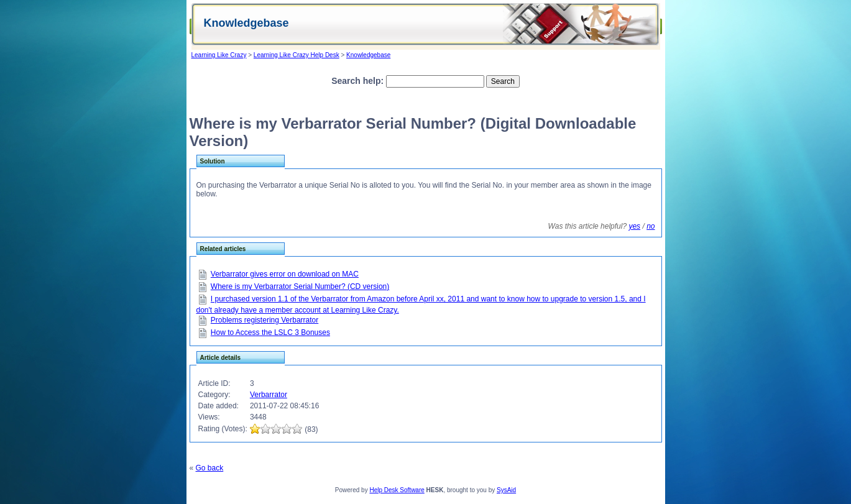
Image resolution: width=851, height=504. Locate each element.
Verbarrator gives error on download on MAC (285, 274)
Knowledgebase (368, 55)
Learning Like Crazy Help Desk (297, 55)
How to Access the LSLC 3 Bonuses (270, 332)
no (651, 226)
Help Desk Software (397, 490)
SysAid (506, 490)
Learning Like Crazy (219, 55)
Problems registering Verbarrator (264, 320)
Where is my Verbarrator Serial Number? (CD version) (300, 286)
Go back (210, 468)
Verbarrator (269, 395)
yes (634, 226)
